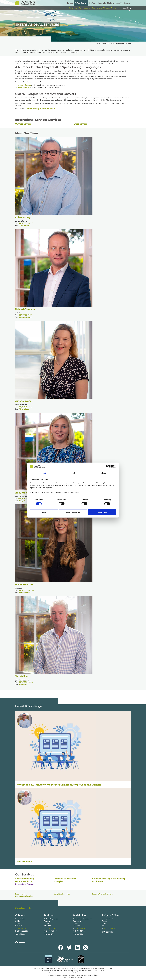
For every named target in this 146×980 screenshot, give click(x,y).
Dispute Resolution (24, 881)
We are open (25, 862)
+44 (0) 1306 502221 (25, 223)
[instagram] (85, 947)
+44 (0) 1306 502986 (26, 590)
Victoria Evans (23, 401)
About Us (119, 3)
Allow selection (73, 512)
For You (70, 3)
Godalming (79, 915)
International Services (25, 884)
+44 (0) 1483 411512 (25, 407)
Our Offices (73, 8)
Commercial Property (25, 879)
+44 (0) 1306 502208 (26, 499)
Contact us (115, 8)
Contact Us (23, 908)
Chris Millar (21, 676)
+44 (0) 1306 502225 (25, 682)
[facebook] (61, 947)
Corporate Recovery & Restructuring (109, 879)
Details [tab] (73, 473)
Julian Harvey (23, 217)
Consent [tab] (43, 473)
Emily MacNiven (24, 493)
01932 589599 (22, 929)
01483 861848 (80, 929)
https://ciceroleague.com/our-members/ (41, 109)
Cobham (20, 915)
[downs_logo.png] (25, 3)
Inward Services (24, 87)
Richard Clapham (25, 309)
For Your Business (81, 3)
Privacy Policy (20, 894)
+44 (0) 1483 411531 (25, 315)
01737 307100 (109, 929)
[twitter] (69, 947)
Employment (98, 881)
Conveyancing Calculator (101, 8)
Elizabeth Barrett (25, 585)
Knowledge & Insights (106, 3)
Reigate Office (110, 915)
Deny (44, 512)
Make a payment (84, 8)
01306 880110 (51, 929)
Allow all (102, 512)
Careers (127, 3)
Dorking (49, 915)
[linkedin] (78, 947)
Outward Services (25, 85)
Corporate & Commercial (65, 879)
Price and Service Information (103, 894)
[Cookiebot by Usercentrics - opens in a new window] (108, 466)
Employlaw (59, 881)
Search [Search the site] (127, 8)
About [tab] (103, 473)
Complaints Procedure (62, 894)
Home (98, 44)
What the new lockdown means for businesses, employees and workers (59, 785)
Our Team (93, 3)
